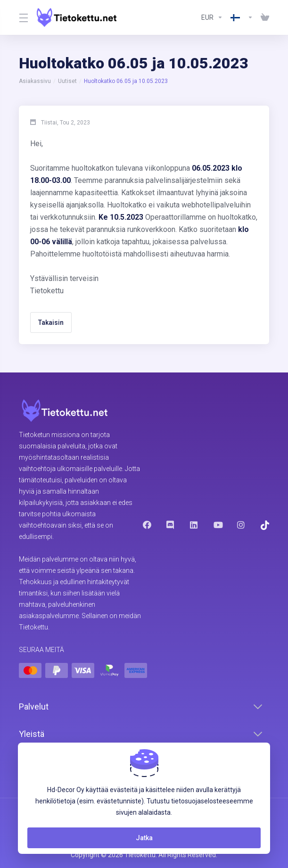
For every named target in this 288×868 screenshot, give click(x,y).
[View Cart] (263, 17)
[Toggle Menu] (22, 17)
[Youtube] (218, 525)
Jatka (144, 838)
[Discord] (171, 525)
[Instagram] (241, 525)
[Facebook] (147, 525)
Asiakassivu (35, 81)
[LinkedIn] (194, 525)
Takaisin (51, 322)
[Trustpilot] (265, 525)
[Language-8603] (242, 17)
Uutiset (67, 81)
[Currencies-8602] (212, 17)
